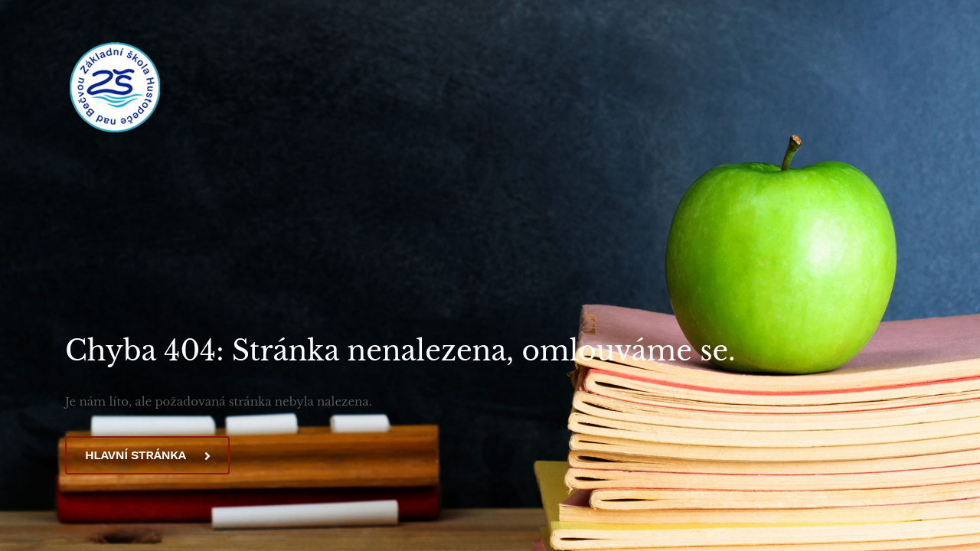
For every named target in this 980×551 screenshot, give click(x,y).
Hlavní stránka (147, 455)
